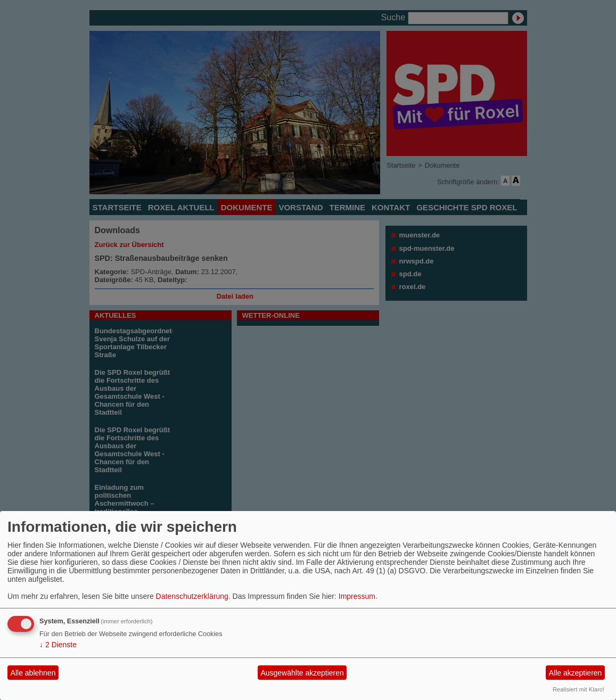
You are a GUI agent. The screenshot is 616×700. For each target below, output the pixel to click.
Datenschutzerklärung (192, 596)
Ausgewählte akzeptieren (302, 673)
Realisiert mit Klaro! (578, 689)
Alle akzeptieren (576, 673)
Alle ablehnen (33, 673)
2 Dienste (58, 645)
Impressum (357, 596)
